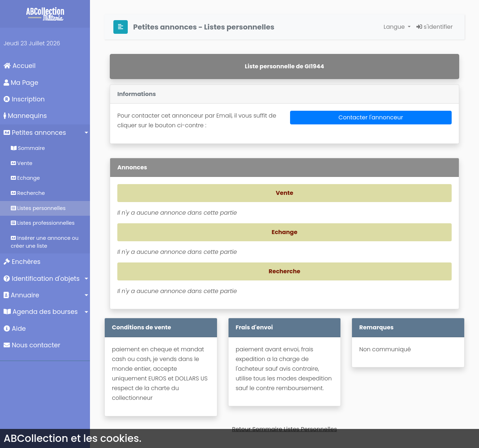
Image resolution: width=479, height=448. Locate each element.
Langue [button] (395, 27)
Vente (22, 163)
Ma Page (21, 83)
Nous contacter (32, 345)
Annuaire (21, 295)
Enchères (22, 262)
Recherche (28, 193)
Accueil (20, 66)
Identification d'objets (42, 279)
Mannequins (25, 116)
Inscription (24, 99)
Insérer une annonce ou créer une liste (45, 242)
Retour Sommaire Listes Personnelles (285, 429)
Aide (15, 329)
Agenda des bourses (41, 312)
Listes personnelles (38, 208)
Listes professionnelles (43, 223)
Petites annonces (35, 133)
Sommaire (28, 148)
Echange (25, 178)
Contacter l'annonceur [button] (371, 117)
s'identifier (435, 27)
